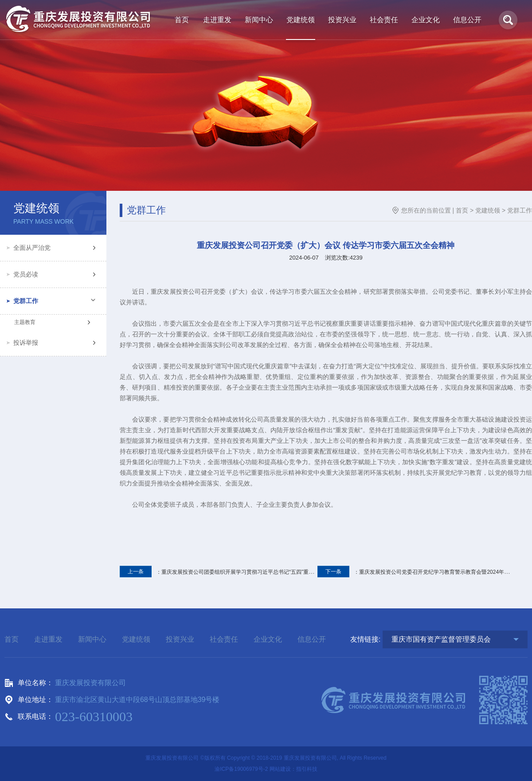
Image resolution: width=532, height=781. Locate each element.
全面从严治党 (32, 248)
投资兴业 (180, 639)
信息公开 (312, 639)
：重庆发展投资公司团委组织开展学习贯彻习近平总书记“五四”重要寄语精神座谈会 (235, 572)
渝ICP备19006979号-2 (241, 769)
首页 (462, 210)
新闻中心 (92, 639)
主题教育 (25, 322)
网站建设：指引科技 (293, 769)
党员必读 (26, 274)
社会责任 (224, 639)
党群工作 (26, 301)
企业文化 (268, 639)
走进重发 (48, 639)
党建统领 (488, 210)
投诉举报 (26, 343)
